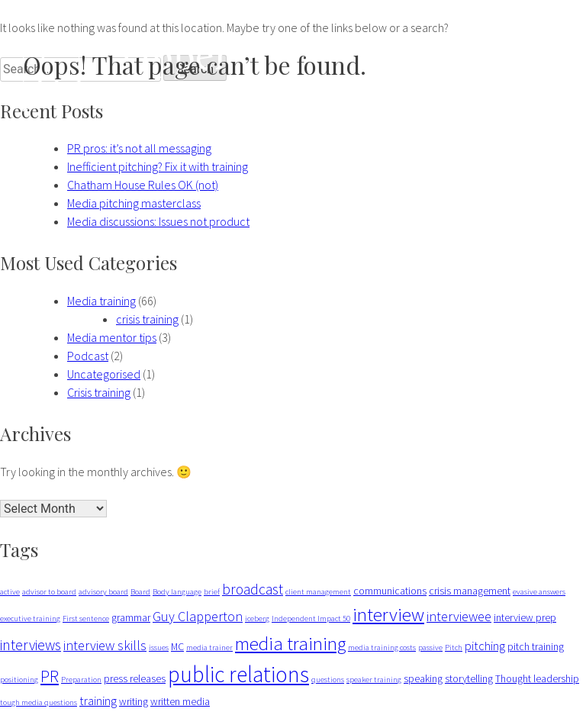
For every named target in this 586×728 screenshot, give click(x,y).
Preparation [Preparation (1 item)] (81, 680)
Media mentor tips (112, 337)
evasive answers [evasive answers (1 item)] (539, 592)
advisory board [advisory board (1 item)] (103, 592)
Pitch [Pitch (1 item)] (454, 647)
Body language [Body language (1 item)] (177, 592)
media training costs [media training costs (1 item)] (382, 647)
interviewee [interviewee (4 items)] (459, 616)
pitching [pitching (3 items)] (485, 646)
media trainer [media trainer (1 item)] (209, 647)
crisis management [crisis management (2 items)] (470, 591)
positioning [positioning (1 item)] (19, 680)
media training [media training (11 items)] (290, 643)
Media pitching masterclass (134, 203)
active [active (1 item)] (10, 592)
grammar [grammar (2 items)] (131, 617)
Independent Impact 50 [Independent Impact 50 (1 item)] (311, 618)
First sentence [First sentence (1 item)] (86, 618)
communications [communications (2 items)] (390, 591)
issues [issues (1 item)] (159, 647)
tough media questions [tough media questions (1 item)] (39, 702)
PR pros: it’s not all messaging (139, 148)
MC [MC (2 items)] (177, 646)
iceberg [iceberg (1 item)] (257, 618)
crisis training (147, 319)
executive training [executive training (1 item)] (30, 618)
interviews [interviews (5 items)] (31, 645)
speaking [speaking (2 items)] (423, 678)
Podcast (88, 356)
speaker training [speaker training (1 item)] (374, 680)
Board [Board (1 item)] (140, 592)
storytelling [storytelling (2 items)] (469, 678)
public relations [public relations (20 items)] (238, 674)
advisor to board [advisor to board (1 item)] (49, 592)
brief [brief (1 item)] (212, 592)
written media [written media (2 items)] (180, 701)
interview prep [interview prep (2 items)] (525, 617)
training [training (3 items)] (98, 701)
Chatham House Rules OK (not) (143, 185)
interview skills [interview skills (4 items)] (105, 645)
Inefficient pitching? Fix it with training (158, 166)
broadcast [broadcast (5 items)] (253, 589)
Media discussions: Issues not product (158, 221)
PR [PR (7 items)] (50, 676)
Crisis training (99, 392)
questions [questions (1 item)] (328, 680)
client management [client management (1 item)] (318, 592)
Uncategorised (104, 374)
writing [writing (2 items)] (134, 701)
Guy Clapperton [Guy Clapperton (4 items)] (198, 616)
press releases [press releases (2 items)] (135, 678)
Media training (101, 301)
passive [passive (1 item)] (430, 647)
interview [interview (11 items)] (388, 614)
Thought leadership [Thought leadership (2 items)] (537, 678)
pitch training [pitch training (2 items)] (536, 646)
